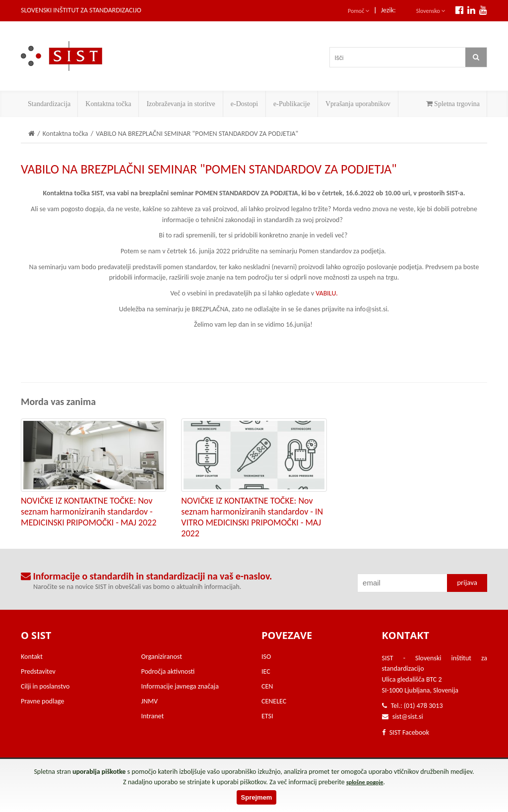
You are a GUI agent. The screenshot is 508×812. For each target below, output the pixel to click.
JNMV (150, 701)
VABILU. (326, 293)
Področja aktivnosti (168, 671)
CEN (267, 686)
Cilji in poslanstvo (45, 686)
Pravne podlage (43, 701)
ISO (266, 657)
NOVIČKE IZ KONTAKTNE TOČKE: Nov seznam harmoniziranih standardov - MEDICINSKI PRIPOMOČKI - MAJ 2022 (89, 512)
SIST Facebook (406, 732)
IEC (266, 671)
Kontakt (32, 657)
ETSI (267, 716)
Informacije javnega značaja (180, 686)
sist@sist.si (408, 717)
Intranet (153, 716)
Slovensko (431, 11)
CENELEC (274, 701)
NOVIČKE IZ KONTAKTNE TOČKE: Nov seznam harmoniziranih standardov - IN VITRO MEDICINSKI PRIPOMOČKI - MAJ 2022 (252, 517)
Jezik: (388, 10)
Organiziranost (162, 657)
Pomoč (359, 11)
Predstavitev (38, 671)
